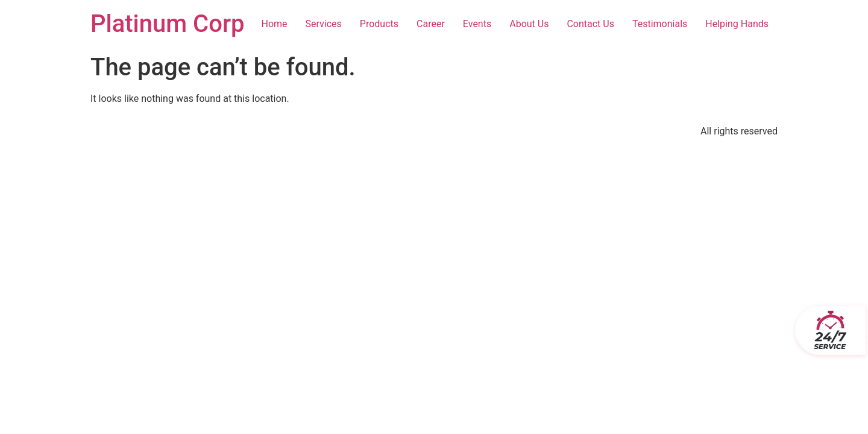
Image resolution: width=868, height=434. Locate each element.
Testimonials (660, 24)
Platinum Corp (168, 24)
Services (324, 24)
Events (477, 24)
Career (431, 24)
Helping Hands (737, 24)
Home (274, 24)
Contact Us (590, 24)
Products (379, 24)
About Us (529, 24)
